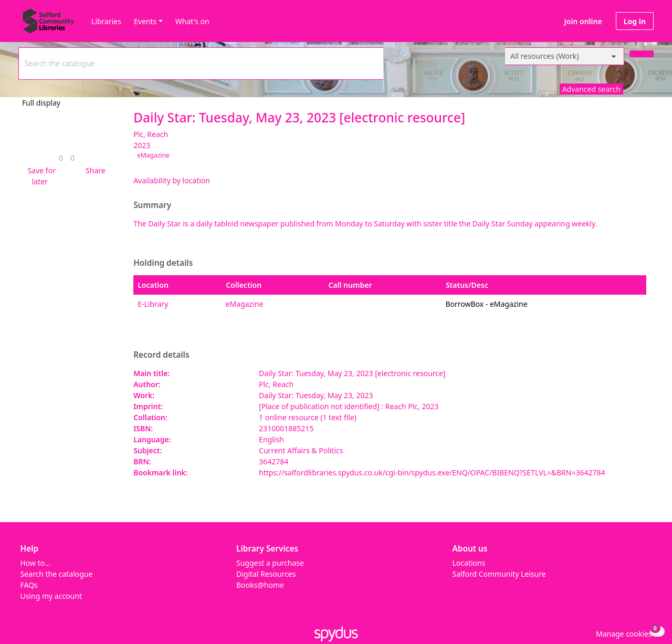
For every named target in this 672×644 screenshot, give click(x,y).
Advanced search (591, 89)
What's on (192, 21)
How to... (36, 563)
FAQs (29, 585)
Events (145, 21)
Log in (635, 21)
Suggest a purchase (270, 563)
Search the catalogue (57, 574)
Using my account (51, 596)
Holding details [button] (163, 263)
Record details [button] (161, 355)
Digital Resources (266, 574)
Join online (583, 21)
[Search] (642, 54)
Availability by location (172, 180)
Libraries (106, 21)
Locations (469, 563)
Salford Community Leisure (499, 574)
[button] (40, 176)
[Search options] (565, 56)
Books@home (260, 585)
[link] (61, 158)
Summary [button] (152, 205)
